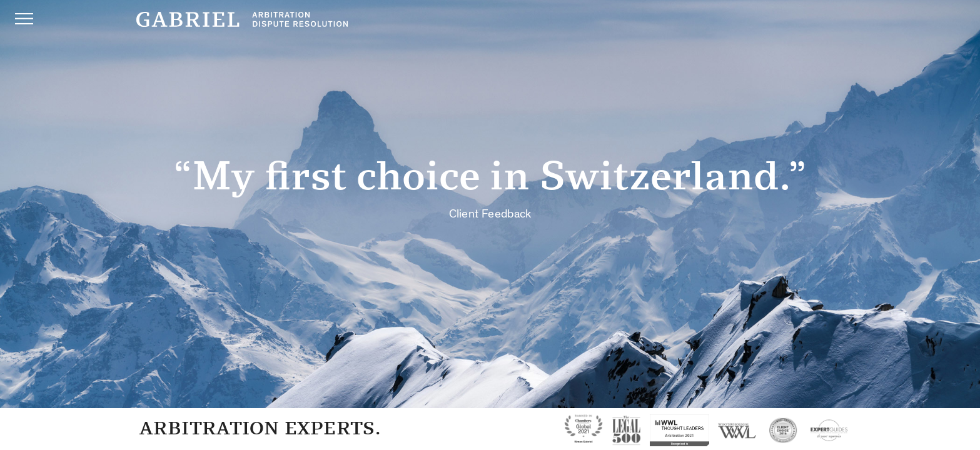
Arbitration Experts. (260, 428)
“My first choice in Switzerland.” (490, 185)
